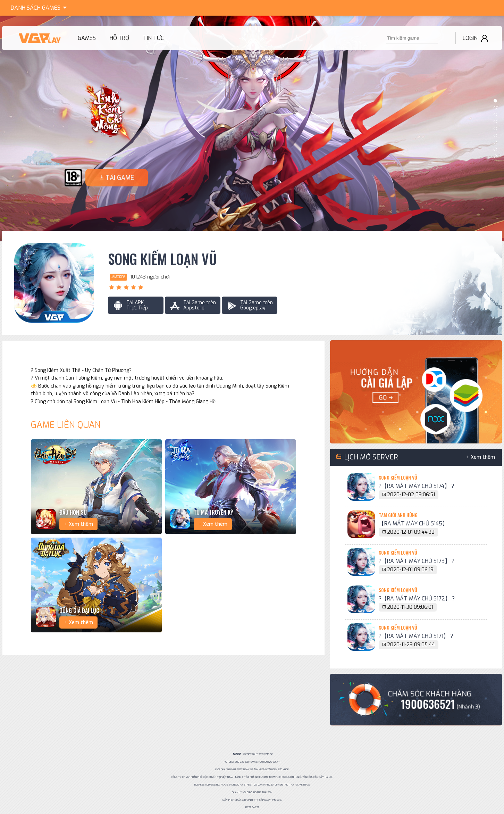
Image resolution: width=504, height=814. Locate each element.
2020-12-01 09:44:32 (411, 532)
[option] (252, 128)
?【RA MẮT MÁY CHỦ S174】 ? (416, 486)
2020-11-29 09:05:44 (411, 645)
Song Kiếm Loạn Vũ (162, 259)
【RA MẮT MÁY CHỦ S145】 (413, 524)
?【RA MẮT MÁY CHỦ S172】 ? (417, 599)
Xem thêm (81, 524)
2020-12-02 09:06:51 (411, 495)
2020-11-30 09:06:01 (410, 607)
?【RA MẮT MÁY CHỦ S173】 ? (417, 561)
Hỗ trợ (119, 38)
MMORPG (118, 277)
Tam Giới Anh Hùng (398, 515)
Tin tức (153, 38)
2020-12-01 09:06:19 (410, 570)
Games (40, 7)
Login (470, 38)
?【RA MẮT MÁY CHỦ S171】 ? (416, 636)
